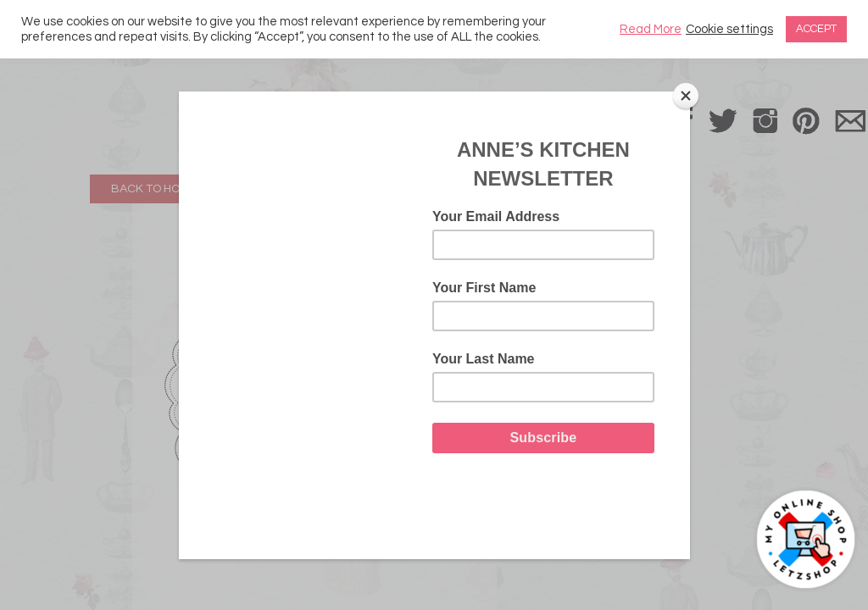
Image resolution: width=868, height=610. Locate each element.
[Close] (686, 96)
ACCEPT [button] (816, 29)
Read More (651, 29)
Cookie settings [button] (729, 29)
